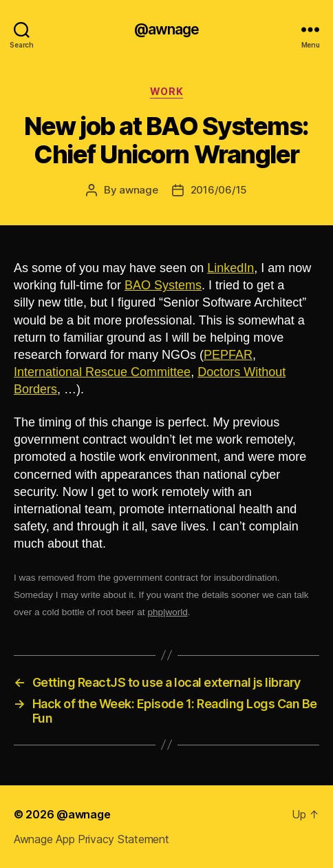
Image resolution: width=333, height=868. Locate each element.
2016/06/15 (219, 190)
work (166, 91)
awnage (138, 190)
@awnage (167, 29)
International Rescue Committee (102, 372)
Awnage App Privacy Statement (91, 839)
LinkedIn (230, 268)
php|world (167, 612)
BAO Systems (163, 285)
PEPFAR (228, 355)
